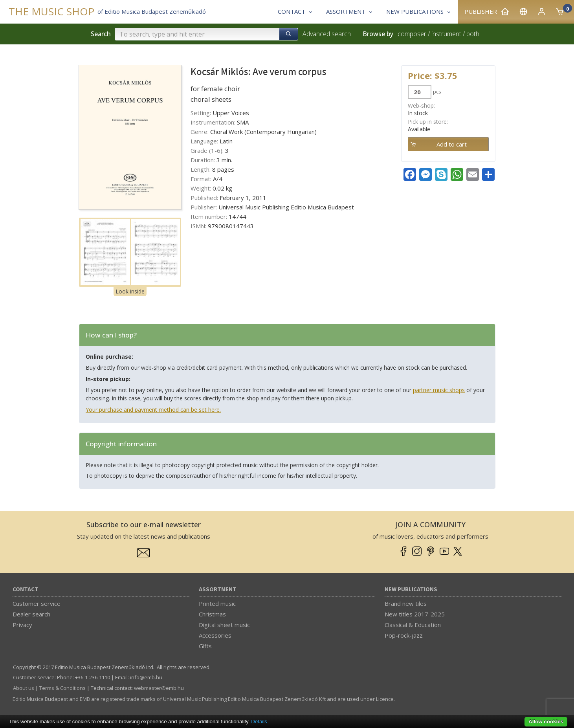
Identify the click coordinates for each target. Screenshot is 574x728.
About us (24, 688)
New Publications (411, 590)
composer (412, 34)
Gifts (205, 646)
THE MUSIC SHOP (51, 12)
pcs (437, 92)
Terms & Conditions (62, 688)
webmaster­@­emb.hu (159, 688)
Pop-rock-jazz (404, 635)
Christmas (212, 614)
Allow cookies (546, 722)
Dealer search (31, 614)
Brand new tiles (406, 603)
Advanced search (327, 34)
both (473, 34)
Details (259, 722)
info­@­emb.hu (146, 677)
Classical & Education (413, 625)
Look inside (130, 291)
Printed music (217, 603)
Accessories (215, 635)
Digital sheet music (224, 625)
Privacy (22, 625)
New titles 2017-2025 (415, 614)
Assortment (218, 590)
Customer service (37, 603)
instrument (446, 34)
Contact (26, 590)
